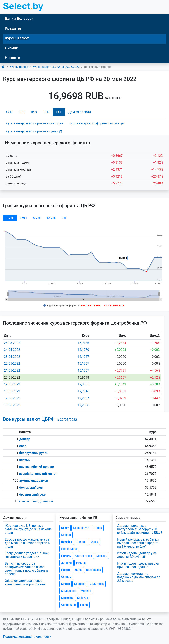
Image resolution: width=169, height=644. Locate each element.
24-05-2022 (12, 350)
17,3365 (83, 384)
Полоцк (81, 542)
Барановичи (81, 528)
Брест (65, 528)
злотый (25, 460)
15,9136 (83, 343)
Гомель (66, 556)
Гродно (66, 570)
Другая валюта (80, 112)
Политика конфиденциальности (27, 637)
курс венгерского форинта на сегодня (35, 123)
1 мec (10, 218)
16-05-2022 (12, 405)
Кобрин (66, 535)
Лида (78, 570)
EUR (21, 112)
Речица (81, 563)
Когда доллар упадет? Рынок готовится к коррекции (27, 555)
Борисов (80, 584)
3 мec (23, 218)
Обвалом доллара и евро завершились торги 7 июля (25, 582)
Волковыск (93, 570)
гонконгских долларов (36, 501)
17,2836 (83, 405)
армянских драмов (34, 480)
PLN (46, 112)
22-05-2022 (12, 363)
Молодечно (69, 591)
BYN (34, 112)
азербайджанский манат (38, 474)
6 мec (37, 218)
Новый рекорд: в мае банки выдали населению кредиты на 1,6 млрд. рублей (139, 543)
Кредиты (13, 28)
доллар (25, 439)
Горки (84, 605)
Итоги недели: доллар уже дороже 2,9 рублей (137, 555)
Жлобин (66, 563)
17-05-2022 (12, 398)
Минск (65, 584)
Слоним (66, 577)
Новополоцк (69, 549)
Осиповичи (68, 605)
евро (23, 446)
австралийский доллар (36, 467)
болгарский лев (31, 487)
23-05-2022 (12, 357)
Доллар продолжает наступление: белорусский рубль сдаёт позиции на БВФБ (140, 529)
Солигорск (97, 584)
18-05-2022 (12, 391)
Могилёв (67, 598)
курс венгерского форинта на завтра (97, 123)
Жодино (86, 591)
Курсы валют (17, 38)
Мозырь (102, 556)
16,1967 (83, 357)
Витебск (67, 542)
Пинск (98, 528)
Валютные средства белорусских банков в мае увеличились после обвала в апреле (26, 569)
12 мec (51, 218)
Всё (64, 218)
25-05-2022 (12, 343)
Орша (94, 542)
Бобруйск (83, 598)
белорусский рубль (34, 453)
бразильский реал (33, 494)
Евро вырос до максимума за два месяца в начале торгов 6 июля (27, 543)
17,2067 (83, 398)
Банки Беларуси (19, 18)
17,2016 (83, 391)
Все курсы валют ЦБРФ (40, 419)
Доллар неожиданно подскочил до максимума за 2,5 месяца (139, 577)
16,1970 (83, 350)
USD (9, 112)
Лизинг (11, 48)
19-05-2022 (12, 384)
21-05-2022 (12, 370)
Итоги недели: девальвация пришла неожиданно (138, 565)
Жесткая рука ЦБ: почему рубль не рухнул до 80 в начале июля (28, 529)
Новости (12, 58)
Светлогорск (84, 556)
